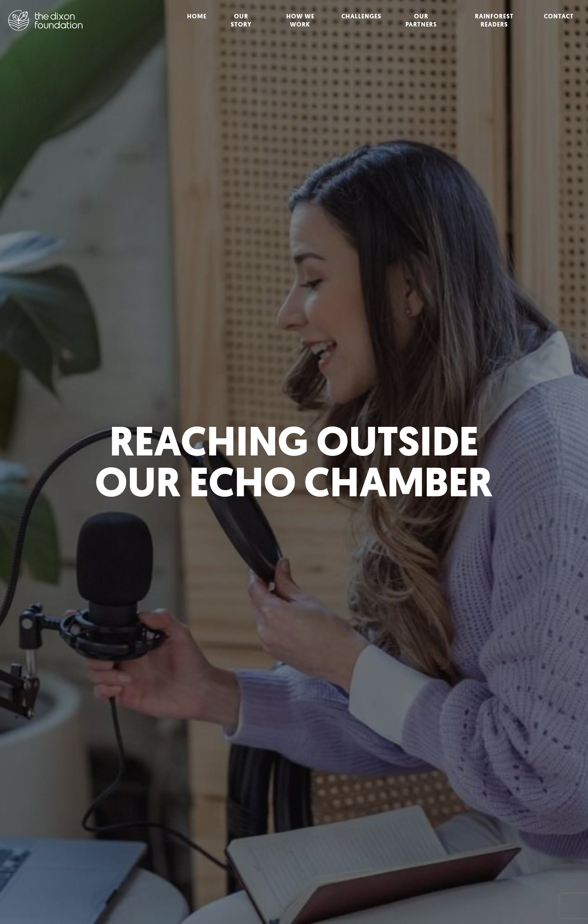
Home (197, 16)
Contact (559, 16)
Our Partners (421, 20)
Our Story (241, 20)
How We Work (300, 20)
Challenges (361, 16)
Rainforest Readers (494, 20)
